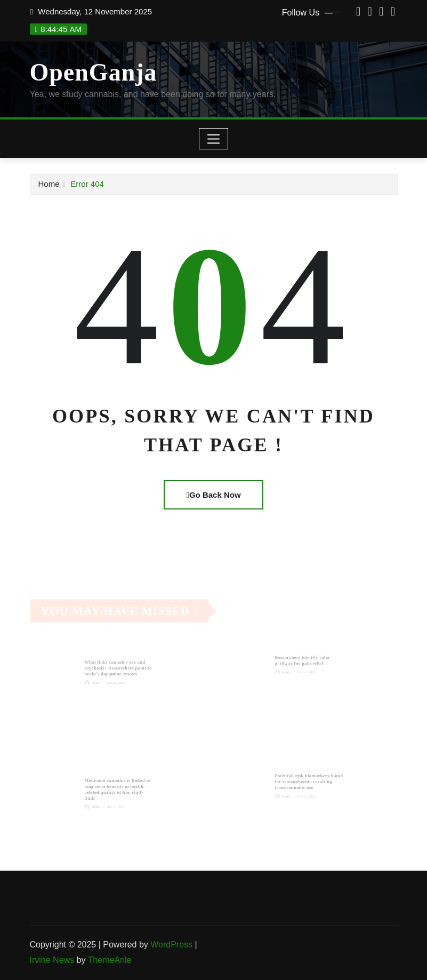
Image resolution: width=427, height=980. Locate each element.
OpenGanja (94, 72)
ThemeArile (110, 960)
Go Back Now (213, 495)
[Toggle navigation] (213, 139)
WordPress (171, 945)
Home (49, 184)
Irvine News (52, 960)
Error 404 (87, 184)
